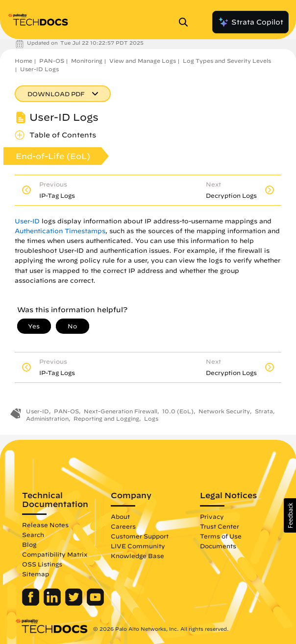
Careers (123, 526)
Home (24, 61)
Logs (151, 418)
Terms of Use (221, 536)
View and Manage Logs (143, 61)
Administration (47, 418)
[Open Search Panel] (186, 22)
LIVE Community (138, 546)
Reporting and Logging (106, 418)
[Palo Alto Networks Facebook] (32, 603)
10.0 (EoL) (178, 411)
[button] (290, 515)
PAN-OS (52, 61)
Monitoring (87, 61)
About (120, 516)
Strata (264, 411)
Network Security (224, 411)
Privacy (212, 516)
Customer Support (140, 536)
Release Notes (45, 525)
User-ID (27, 221)
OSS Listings (42, 564)
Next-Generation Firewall (121, 411)
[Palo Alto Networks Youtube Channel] (95, 603)
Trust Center (220, 526)
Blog (29, 544)
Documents (218, 546)
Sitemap (36, 574)
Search (33, 535)
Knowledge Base (137, 556)
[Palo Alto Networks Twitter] (75, 603)
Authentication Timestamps (60, 231)
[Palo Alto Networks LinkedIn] (53, 603)
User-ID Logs (39, 69)
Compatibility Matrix (55, 554)
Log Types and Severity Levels (227, 61)
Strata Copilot (250, 22)
